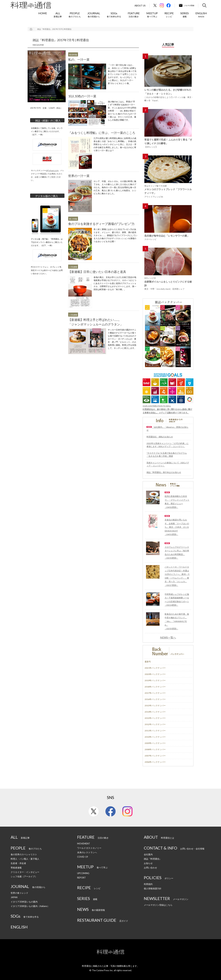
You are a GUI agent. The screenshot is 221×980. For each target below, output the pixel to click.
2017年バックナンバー (155, 693)
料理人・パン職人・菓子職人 (25, 859)
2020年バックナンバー (155, 674)
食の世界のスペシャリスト (24, 854)
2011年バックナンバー (155, 731)
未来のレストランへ (87, 852)
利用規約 (148, 884)
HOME (43, 13)
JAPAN (14, 897)
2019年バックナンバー (155, 680)
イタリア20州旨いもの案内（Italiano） (30, 906)
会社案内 (148, 854)
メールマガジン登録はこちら (158, 905)
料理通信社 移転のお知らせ (160, 437)
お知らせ (148, 863)
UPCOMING (83, 873)
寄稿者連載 (16, 868)
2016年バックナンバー (155, 699)
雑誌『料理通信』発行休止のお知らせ (164, 472)
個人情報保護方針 (153, 888)
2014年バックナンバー (155, 712)
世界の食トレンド (19, 893)
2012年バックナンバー (155, 724)
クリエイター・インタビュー (25, 872)
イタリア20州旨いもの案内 (24, 902)
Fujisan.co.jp (53, 170)
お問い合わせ (150, 868)
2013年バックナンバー (155, 718)
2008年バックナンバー (155, 749)
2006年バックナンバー (155, 762)
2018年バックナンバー (155, 687)
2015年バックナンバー (155, 706)
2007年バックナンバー (155, 756)
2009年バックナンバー (155, 743)
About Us (140, 6)
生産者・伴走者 (18, 863)
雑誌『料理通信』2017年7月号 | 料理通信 (54, 29)
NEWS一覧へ (168, 637)
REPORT (81, 878)
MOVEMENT (84, 844)
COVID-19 (83, 857)
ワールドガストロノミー (89, 848)
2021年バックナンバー (155, 668)
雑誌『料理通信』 (153, 859)
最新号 (148, 662)
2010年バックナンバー (155, 737)
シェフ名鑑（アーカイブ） (24, 876)
